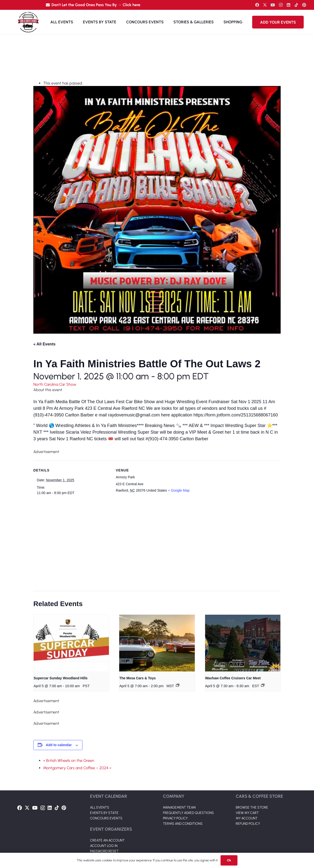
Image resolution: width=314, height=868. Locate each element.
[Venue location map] (154, 542)
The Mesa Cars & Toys (137, 678)
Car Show (68, 384)
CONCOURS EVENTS (106, 818)
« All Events (44, 344)
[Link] (28, 22)
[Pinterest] (304, 5)
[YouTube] (273, 5)
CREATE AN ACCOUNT (107, 840)
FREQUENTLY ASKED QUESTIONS (188, 813)
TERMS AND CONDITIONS (183, 824)
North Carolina (46, 384)
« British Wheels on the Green (69, 761)
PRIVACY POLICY (175, 818)
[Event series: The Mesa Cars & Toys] (178, 685)
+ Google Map (179, 490)
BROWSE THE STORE (252, 807)
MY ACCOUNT (247, 818)
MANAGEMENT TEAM (179, 807)
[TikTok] (296, 5)
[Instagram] (281, 5)
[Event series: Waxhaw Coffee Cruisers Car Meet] (263, 685)
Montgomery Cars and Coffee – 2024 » (77, 768)
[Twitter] (265, 5)
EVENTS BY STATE (104, 813)
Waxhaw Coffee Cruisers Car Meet (233, 678)
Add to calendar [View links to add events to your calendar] (59, 745)
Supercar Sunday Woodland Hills (61, 678)
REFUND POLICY (248, 824)
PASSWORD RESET (104, 851)
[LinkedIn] (288, 5)
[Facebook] (257, 5)
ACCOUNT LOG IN (104, 846)
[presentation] (71, 643)
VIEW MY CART (247, 813)
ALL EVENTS (100, 807)
